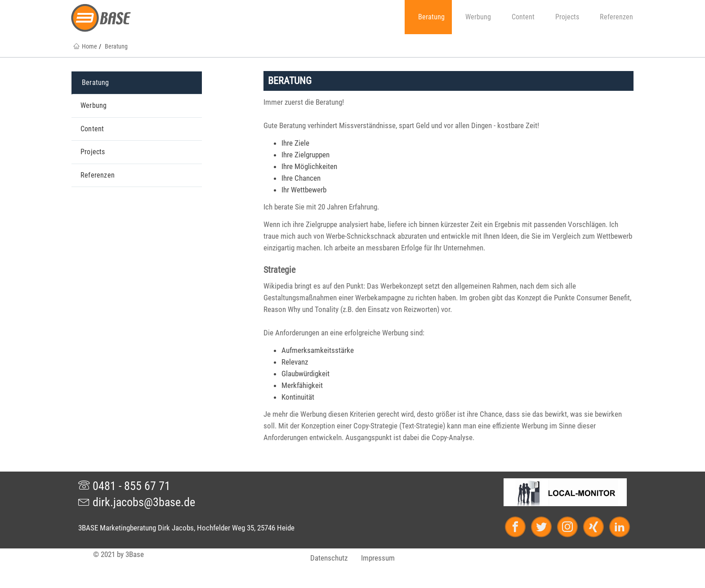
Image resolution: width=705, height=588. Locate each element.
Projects (564, 17)
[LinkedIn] (618, 528)
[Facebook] (519, 528)
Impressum (378, 558)
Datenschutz (329, 558)
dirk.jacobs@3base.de (137, 502)
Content (520, 17)
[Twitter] (545, 528)
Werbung (475, 17)
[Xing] (598, 528)
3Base (135, 554)
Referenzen (613, 17)
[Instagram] (571, 528)
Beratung (428, 17)
